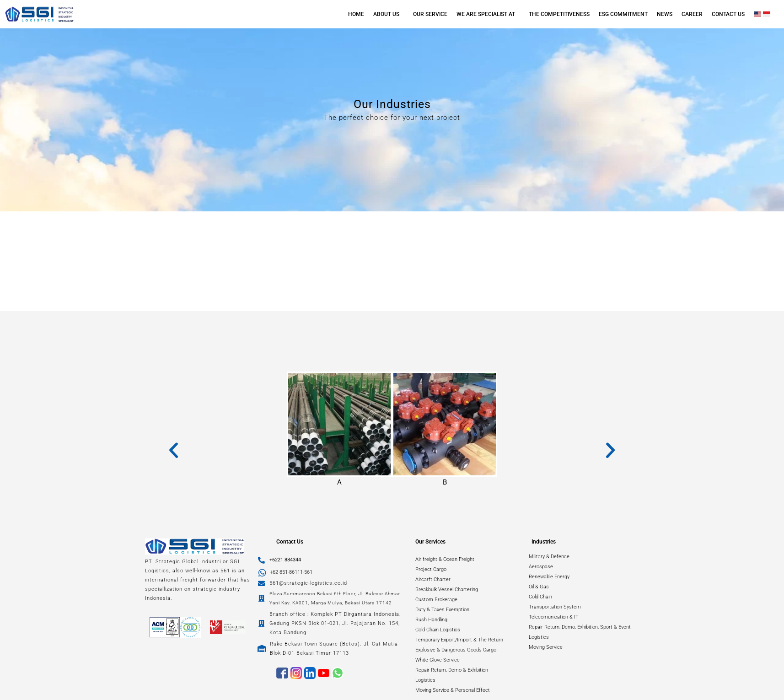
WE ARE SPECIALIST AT (486, 14)
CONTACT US (728, 14)
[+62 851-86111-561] (262, 573)
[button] (389, 14)
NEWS (665, 14)
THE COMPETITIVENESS (559, 14)
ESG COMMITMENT (623, 14)
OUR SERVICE (430, 14)
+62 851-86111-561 (291, 572)
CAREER (692, 14)
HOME (356, 14)
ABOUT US (386, 14)
